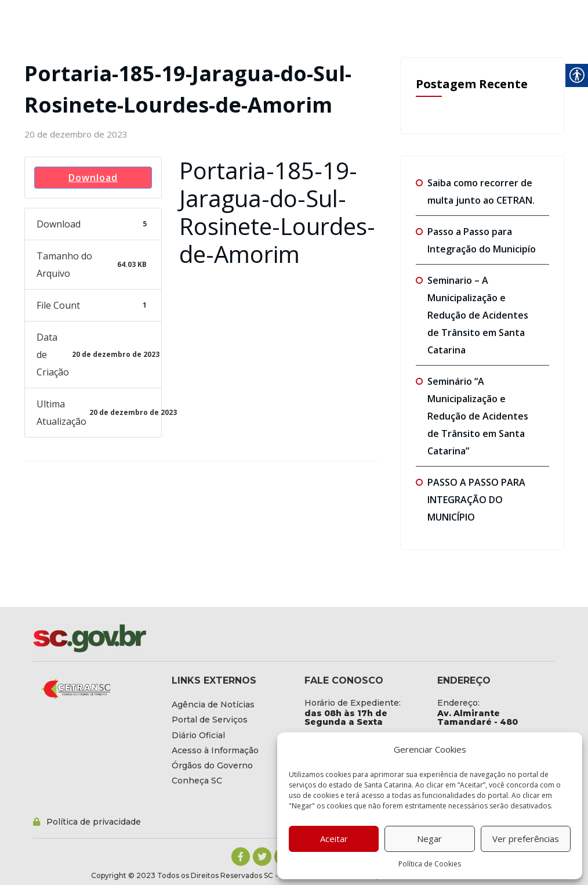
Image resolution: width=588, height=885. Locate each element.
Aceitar (334, 839)
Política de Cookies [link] (430, 864)
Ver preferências (526, 839)
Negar (429, 839)
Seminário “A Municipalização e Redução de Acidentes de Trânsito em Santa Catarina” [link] (478, 416)
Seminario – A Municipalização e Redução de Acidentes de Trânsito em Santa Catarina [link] (478, 315)
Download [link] (93, 178)
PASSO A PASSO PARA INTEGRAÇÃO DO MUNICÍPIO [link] (476, 500)
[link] (76, 134)
